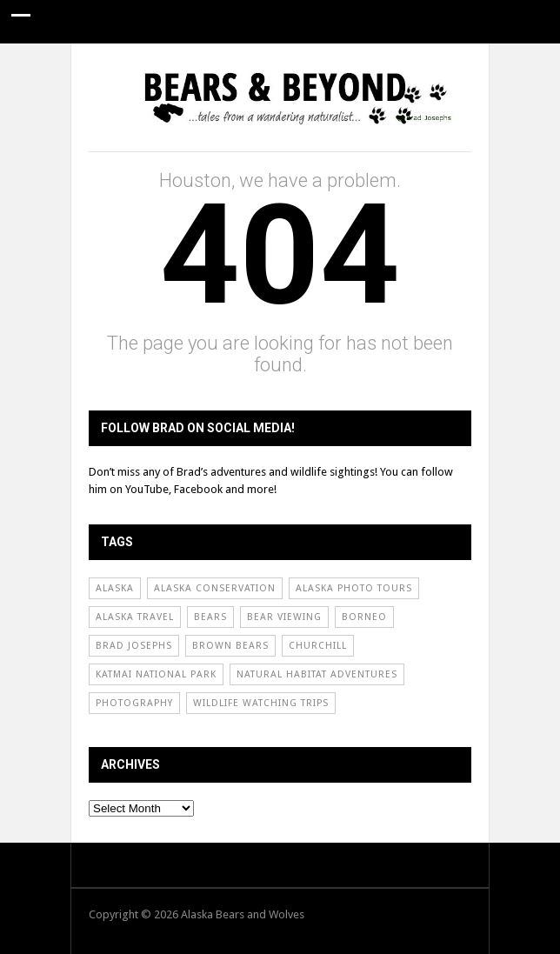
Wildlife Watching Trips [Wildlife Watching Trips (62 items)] (261, 703)
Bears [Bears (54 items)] (210, 617)
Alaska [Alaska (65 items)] (115, 588)
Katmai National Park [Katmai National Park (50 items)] (156, 674)
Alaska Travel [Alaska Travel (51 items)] (135, 617)
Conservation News (241, 65)
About (348, 65)
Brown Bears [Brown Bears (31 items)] (230, 646)
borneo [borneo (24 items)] (364, 617)
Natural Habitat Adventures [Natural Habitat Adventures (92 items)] (317, 674)
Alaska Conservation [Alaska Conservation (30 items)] (215, 588)
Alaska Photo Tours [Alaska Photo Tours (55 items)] (354, 588)
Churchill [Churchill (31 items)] (318, 646)
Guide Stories (113, 65)
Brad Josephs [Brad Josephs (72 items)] (134, 646)
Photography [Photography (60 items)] (134, 703)
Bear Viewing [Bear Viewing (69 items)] (284, 617)
